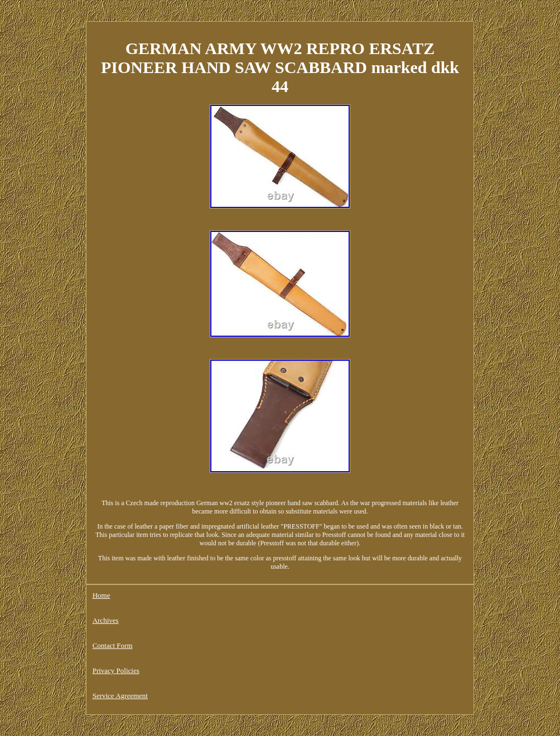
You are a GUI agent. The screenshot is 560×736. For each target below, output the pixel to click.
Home (102, 595)
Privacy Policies (116, 670)
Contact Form (113, 645)
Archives (106, 620)
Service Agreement (120, 696)
